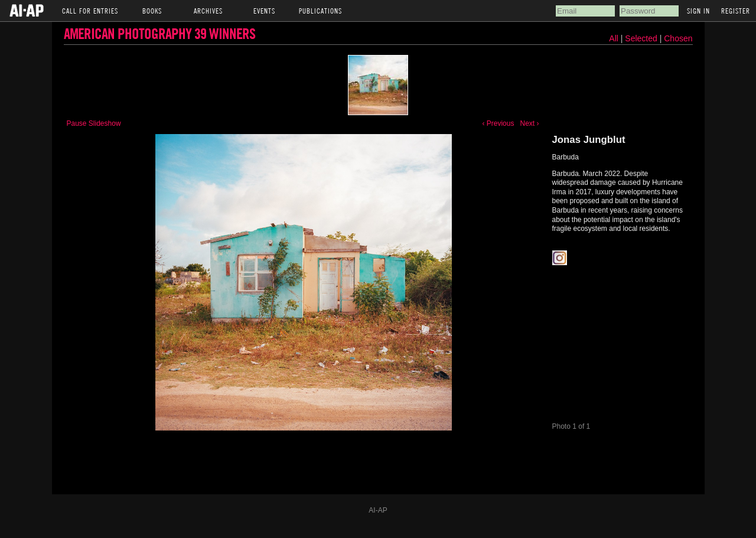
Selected (642, 38)
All (614, 38)
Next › (529, 123)
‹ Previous (498, 123)
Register (736, 11)
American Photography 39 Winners (159, 33)
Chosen (678, 38)
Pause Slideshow (94, 123)
